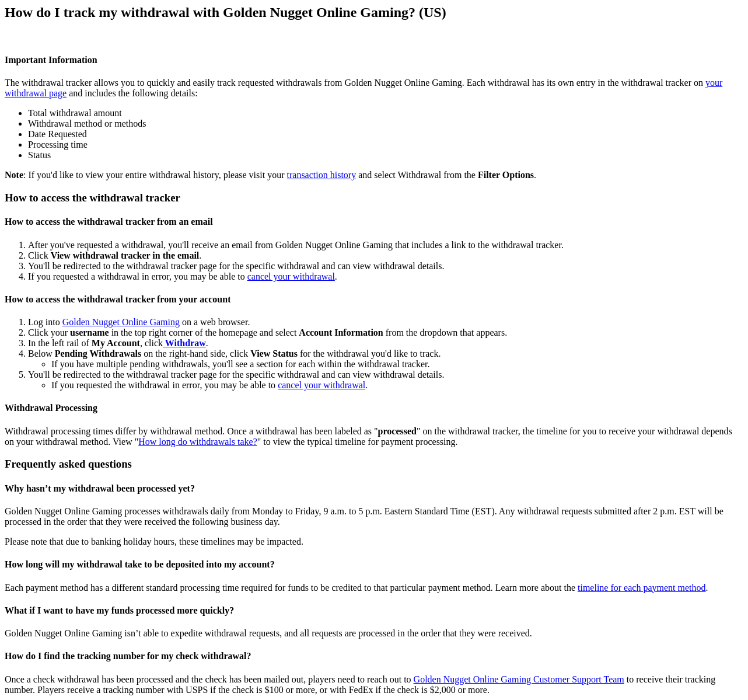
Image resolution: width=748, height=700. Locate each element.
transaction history (322, 175)
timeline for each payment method (642, 588)
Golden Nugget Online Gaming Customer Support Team (519, 679)
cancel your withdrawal (291, 276)
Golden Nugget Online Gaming (121, 322)
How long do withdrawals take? (198, 442)
